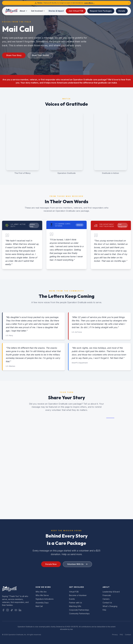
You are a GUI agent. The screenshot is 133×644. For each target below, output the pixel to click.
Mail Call (39, 606)
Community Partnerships (79, 614)
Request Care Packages (101, 11)
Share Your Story (14, 55)
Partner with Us (76, 603)
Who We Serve (42, 595)
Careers (106, 599)
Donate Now (51, 567)
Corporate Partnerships (79, 610)
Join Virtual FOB (76, 11)
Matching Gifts (75, 606)
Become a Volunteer (78, 595)
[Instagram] (8, 610)
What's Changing (110, 606)
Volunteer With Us (77, 567)
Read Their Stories (40, 55)
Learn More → (89, 3)
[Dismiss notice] (129, 3)
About (24, 11)
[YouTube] (16, 610)
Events (72, 599)
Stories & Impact (56, 11)
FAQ (104, 610)
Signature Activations (45, 599)
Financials (107, 595)
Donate (122, 11)
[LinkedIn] (20, 610)
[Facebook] (3, 610)
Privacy (115, 635)
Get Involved (38, 11)
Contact (128, 635)
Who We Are (41, 592)
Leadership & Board (111, 592)
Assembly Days (42, 603)
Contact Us (107, 603)
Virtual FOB (74, 592)
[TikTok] (12, 610)
